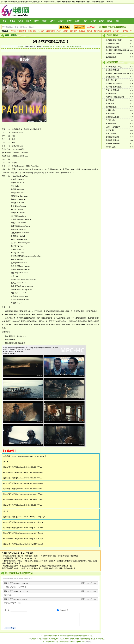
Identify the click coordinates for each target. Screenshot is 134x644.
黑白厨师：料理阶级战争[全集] (117, 50)
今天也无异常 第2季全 (114, 54)
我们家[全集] (111, 120)
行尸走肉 (41, 31)
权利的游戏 (98, 31)
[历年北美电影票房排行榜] (28, 2)
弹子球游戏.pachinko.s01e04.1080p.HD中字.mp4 (26, 522)
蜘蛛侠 (13, 31)
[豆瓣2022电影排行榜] (63, 2)
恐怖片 (37, 21)
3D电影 (110, 21)
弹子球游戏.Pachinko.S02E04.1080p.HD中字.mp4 (26, 483)
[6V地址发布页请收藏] (10, 2)
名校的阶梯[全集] (112, 137)
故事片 (69, 21)
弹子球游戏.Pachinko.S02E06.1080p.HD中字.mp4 (26, 494)
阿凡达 (90, 31)
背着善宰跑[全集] (112, 140)
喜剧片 (12, 21)
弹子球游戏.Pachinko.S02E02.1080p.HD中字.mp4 (26, 472)
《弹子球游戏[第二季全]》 (33, 47)
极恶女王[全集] (111, 57)
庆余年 (59, 31)
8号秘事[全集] (111, 147)
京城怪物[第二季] (112, 44)
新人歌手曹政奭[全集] (114, 87)
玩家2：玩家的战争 (113, 127)
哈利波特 (116, 31)
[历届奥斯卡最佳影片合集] (81, 2)
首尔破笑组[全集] (112, 47)
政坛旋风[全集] (111, 124)
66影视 (89, 642)
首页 (4, 21)
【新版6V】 (109, 2)
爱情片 (29, 21)
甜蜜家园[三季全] (112, 117)
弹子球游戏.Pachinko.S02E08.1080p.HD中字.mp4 (26, 505)
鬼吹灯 (66, 31)
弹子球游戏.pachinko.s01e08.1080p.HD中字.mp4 (26, 544)
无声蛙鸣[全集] (111, 93)
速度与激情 (51, 31)
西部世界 (74, 31)
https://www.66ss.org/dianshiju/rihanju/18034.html (29, 456)
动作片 (21, 21)
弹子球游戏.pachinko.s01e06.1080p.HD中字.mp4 (26, 533)
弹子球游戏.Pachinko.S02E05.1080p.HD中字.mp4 (26, 489)
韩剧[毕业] (110, 130)
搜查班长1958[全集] (113, 144)
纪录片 (61, 21)
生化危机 (108, 31)
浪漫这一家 (110, 104)
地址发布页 (121, 27)
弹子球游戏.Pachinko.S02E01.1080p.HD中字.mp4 (26, 467)
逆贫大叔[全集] (111, 134)
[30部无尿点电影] (98, 2)
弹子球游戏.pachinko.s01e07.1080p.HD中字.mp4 (26, 539)
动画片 (77, 21)
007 (131, 31)
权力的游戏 (22, 31)
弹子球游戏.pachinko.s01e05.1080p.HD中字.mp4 (26, 528)
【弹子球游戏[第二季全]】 (50, 41)
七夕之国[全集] (111, 107)
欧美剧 (101, 21)
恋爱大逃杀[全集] (112, 90)
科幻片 (45, 21)
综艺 (118, 21)
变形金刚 (82, 31)
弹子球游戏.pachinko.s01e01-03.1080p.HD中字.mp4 (27, 517)
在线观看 (91, 27)
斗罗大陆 (125, 31)
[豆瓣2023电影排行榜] (46, 2)
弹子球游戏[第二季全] (114, 40)
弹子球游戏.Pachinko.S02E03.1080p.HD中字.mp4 (26, 478)
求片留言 (103, 27)
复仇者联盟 (32, 31)
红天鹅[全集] (111, 110)
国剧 (85, 21)
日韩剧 (93, 21)
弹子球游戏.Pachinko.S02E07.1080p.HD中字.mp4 (26, 500)
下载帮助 (112, 27)
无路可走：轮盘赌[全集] (115, 97)
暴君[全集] (110, 100)
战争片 (53, 21)
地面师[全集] (111, 114)
